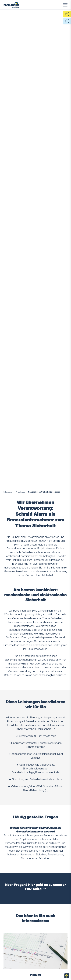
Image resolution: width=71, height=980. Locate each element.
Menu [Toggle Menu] (65, 5)
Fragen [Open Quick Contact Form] (67, 14)
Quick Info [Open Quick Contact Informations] (67, 21)
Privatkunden (21, 492)
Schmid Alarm (9, 492)
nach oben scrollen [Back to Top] (67, 976)
